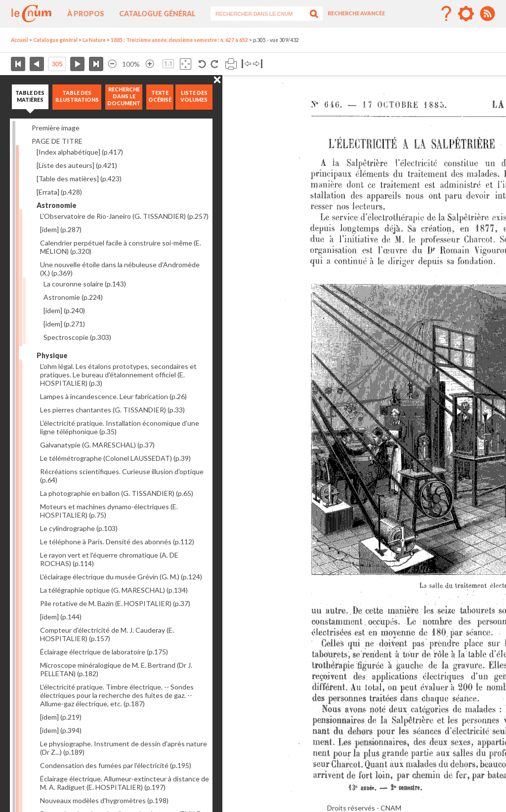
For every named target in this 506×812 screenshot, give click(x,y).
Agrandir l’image (150, 64)
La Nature (94, 40)
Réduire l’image (112, 64)
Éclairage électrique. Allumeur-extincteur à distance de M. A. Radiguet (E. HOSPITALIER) (125, 783)
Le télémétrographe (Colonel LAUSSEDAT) (115, 458)
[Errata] (59, 192)
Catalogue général (157, 14)
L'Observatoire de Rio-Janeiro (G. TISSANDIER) (124, 216)
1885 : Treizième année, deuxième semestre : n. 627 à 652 (179, 40)
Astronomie (73, 297)
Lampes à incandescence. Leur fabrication (113, 396)
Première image (56, 128)
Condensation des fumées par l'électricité (116, 765)
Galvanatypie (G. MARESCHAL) (97, 445)
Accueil (20, 40)
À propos (86, 14)
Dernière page (96, 64)
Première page (18, 64)
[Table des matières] (79, 179)
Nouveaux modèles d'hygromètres (104, 800)
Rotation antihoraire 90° (202, 64)
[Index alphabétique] (80, 152)
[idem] (61, 229)
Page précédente (37, 64)
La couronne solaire (85, 284)
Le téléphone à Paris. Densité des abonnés (117, 542)
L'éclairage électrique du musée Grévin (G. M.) (121, 577)
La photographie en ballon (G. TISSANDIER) (117, 493)
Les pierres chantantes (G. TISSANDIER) (112, 410)
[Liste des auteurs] (77, 165)
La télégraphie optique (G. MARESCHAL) (114, 590)
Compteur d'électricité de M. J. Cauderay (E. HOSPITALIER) (107, 634)
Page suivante (77, 64)
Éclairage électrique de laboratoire (104, 652)
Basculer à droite (258, 64)
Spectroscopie (77, 337)
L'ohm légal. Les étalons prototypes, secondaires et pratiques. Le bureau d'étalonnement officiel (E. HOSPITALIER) (118, 375)
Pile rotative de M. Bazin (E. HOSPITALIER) (115, 603)
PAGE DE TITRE (57, 141)
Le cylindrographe (79, 528)
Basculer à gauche (246, 64)
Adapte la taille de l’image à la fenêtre (186, 64)
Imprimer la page (231, 64)
